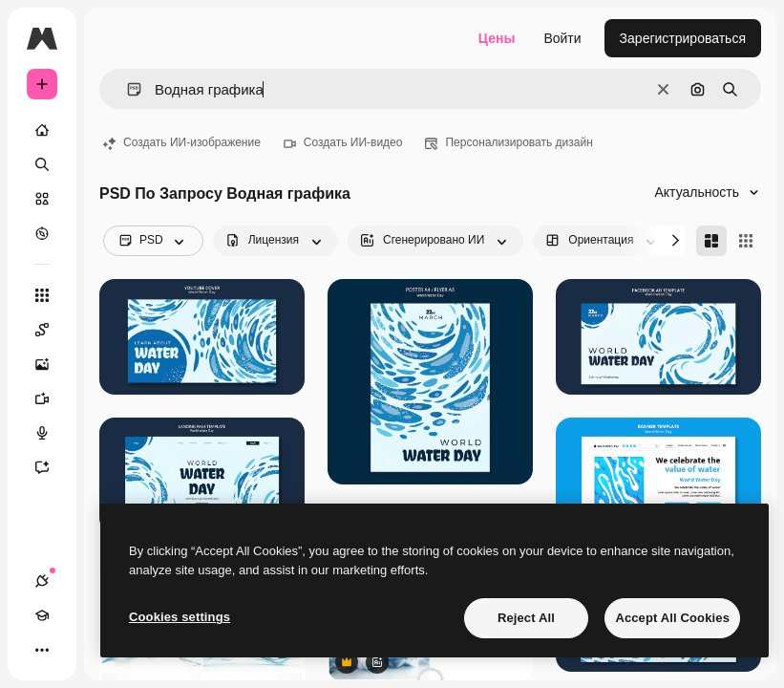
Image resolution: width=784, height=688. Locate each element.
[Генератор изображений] (52, 364)
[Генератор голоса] (52, 433)
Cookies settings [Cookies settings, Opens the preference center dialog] (180, 617)
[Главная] (42, 130)
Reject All (526, 618)
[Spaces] (52, 330)
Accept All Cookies (672, 618)
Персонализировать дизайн (509, 142)
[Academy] (42, 615)
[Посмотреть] (42, 233)
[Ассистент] (52, 467)
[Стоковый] (42, 199)
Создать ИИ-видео (343, 142)
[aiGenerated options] (435, 241)
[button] (127, 89)
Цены (497, 38)
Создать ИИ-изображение (182, 142)
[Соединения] (42, 581)
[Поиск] (42, 164)
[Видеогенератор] (52, 398)
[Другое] (42, 650)
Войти (562, 38)
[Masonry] (711, 241)
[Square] (746, 241)
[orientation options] (603, 241)
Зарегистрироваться (683, 38)
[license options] (275, 241)
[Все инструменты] (42, 295)
